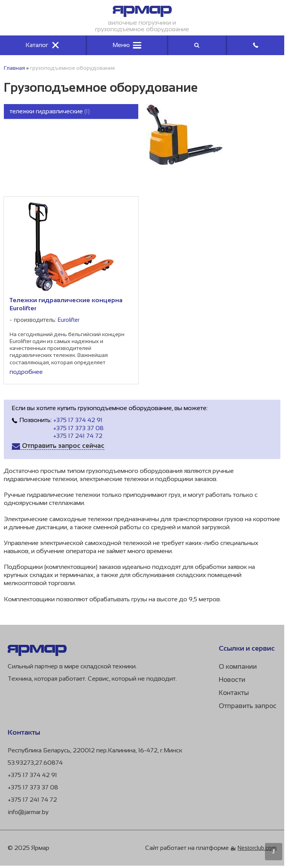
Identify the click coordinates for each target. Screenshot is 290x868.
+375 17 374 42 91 (78, 420)
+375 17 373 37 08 (78, 428)
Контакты (234, 693)
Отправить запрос (248, 706)
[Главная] (142, 15)
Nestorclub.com (257, 848)
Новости (232, 680)
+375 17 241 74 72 (78, 436)
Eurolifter (69, 320)
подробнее (26, 372)
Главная (14, 68)
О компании (238, 667)
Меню (127, 45)
